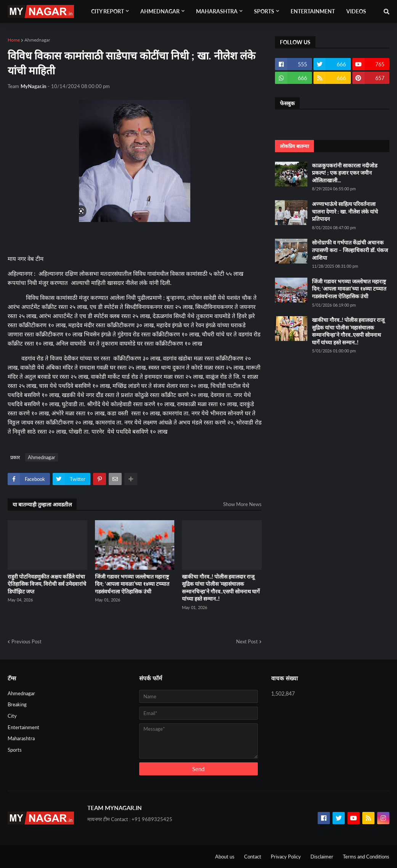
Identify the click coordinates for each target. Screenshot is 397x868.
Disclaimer (322, 857)
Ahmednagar (37, 40)
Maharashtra (21, 738)
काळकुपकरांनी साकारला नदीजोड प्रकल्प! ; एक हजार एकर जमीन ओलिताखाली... (345, 173)
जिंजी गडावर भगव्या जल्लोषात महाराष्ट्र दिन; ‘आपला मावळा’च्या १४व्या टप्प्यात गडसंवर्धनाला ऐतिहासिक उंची (132, 584)
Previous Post (27, 641)
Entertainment (23, 727)
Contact (253, 857)
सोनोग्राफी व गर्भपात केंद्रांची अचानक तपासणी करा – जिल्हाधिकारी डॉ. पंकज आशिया (350, 250)
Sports (15, 750)
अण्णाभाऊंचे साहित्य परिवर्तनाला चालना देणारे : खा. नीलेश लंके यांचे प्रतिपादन (345, 211)
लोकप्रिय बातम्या (294, 146)
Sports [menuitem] (264, 11)
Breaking (17, 704)
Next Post (247, 641)
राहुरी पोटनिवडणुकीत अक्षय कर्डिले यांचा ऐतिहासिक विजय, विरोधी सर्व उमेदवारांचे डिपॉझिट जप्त (47, 584)
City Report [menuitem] (108, 11)
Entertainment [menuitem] (313, 11)
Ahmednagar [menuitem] (160, 11)
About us (225, 857)
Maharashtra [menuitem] (217, 11)
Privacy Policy (286, 857)
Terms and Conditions (366, 857)
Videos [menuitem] (356, 11)
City (12, 716)
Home (14, 40)
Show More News (242, 504)
